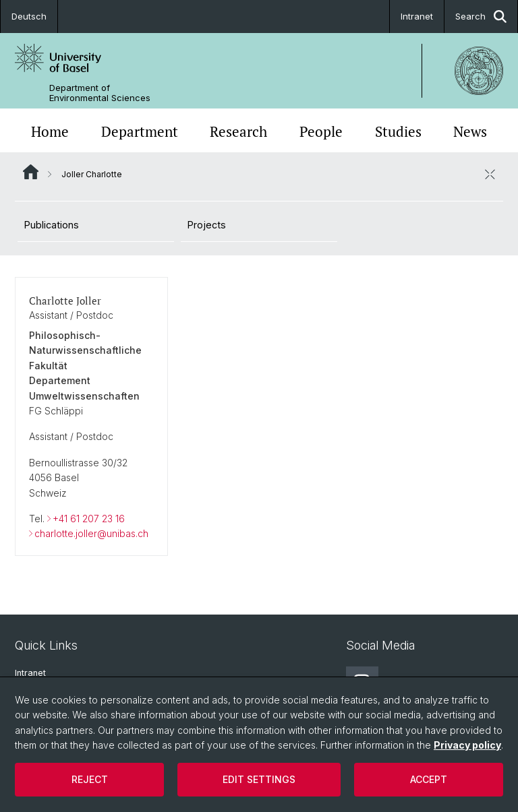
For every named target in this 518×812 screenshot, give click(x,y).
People (321, 132)
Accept (429, 779)
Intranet (417, 16)
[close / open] (490, 174)
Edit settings (259, 779)
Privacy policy (467, 745)
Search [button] (481, 17)
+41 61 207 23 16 (89, 519)
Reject (90, 779)
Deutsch (29, 16)
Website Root (31, 172)
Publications (52, 225)
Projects (207, 225)
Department (140, 132)
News (470, 132)
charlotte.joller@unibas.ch (91, 533)
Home (50, 132)
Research (238, 132)
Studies (398, 132)
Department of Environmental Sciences (100, 93)
